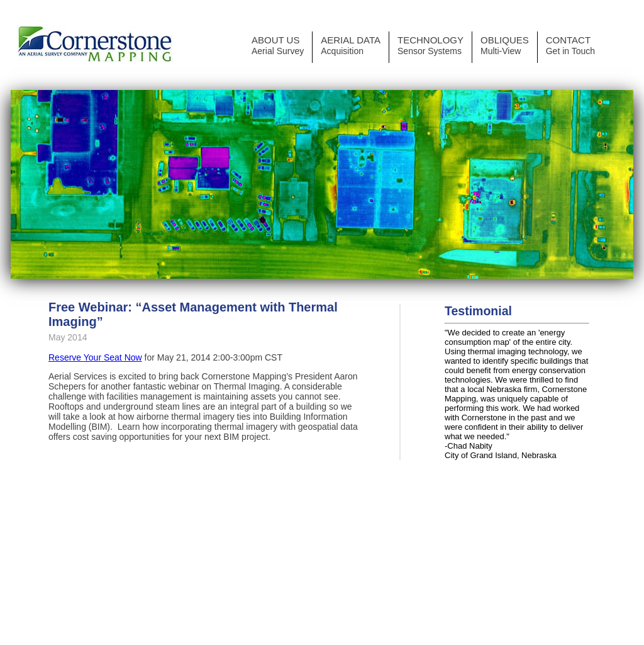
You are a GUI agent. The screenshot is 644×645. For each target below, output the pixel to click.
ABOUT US (278, 45)
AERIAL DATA (351, 45)
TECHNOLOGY (430, 45)
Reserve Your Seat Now (95, 357)
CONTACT (570, 45)
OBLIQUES (505, 45)
